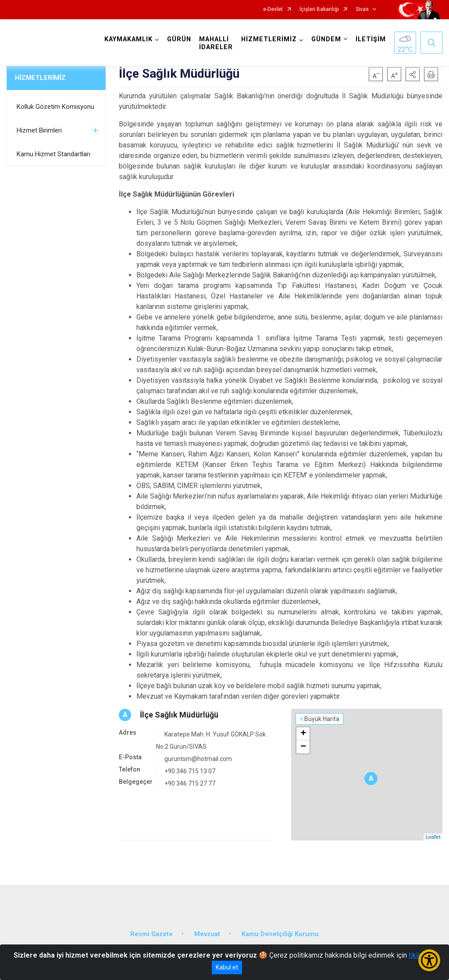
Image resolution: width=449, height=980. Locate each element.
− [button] (303, 747)
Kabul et (227, 967)
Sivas (362, 9)
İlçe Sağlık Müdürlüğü (179, 715)
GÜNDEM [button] (326, 39)
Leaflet (433, 837)
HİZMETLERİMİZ (40, 78)
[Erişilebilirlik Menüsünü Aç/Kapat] (429, 960)
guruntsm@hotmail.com (198, 759)
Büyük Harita (322, 719)
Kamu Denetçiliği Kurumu (280, 934)
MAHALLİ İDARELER (216, 43)
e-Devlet (273, 9)
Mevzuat (207, 934)
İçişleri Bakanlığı (319, 9)
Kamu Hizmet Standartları (53, 154)
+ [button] (303, 734)
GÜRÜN (179, 39)
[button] (413, 74)
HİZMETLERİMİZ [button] (269, 39)
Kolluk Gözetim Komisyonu (55, 107)
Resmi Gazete (151, 934)
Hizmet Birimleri (39, 130)
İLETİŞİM (371, 39)
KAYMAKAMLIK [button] (128, 39)
